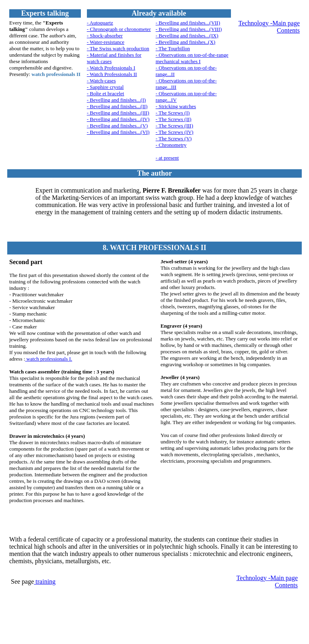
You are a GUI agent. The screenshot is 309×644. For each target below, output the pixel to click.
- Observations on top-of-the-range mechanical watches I (192, 58)
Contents (288, 30)
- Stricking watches (176, 106)
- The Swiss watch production (118, 48)
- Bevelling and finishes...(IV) (118, 119)
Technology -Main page (269, 23)
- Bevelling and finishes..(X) (185, 42)
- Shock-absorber (105, 36)
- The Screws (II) (174, 119)
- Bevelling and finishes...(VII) (188, 23)
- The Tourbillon (173, 48)
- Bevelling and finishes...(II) (117, 106)
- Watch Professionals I (111, 68)
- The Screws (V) (174, 138)
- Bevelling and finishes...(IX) (187, 36)
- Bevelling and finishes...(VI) (118, 132)
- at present (167, 158)
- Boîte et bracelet (106, 93)
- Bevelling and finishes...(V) (117, 126)
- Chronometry (171, 145)
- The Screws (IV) (175, 132)
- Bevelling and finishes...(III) (118, 113)
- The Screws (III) (174, 126)
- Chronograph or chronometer (119, 29)
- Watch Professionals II (112, 74)
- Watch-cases (101, 81)
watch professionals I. (48, 359)
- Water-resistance (106, 42)
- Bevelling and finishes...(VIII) (189, 29)
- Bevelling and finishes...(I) (116, 100)
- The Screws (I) (173, 113)
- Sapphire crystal (105, 87)
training (45, 581)
